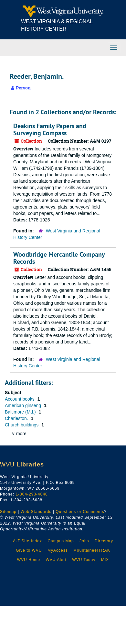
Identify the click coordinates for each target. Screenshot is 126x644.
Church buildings (22, 425)
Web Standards (36, 512)
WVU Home (29, 560)
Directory (104, 541)
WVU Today (84, 560)
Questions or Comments (80, 512)
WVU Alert (56, 560)
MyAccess (58, 550)
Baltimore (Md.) (21, 412)
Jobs (84, 541)
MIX (105, 560)
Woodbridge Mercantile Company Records (59, 258)
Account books (20, 399)
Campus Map (61, 541)
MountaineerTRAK (92, 550)
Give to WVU (29, 550)
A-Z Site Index (27, 541)
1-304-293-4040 (31, 494)
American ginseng (24, 405)
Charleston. (17, 418)
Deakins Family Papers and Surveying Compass (50, 129)
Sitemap (8, 512)
